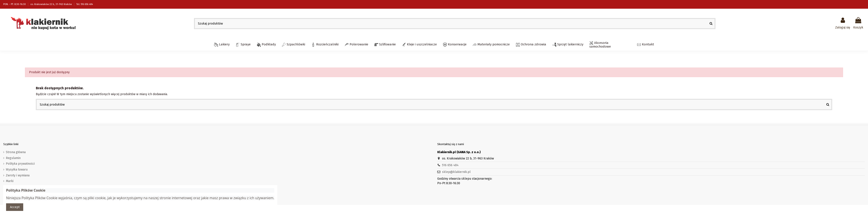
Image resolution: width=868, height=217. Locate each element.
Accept (15, 207)
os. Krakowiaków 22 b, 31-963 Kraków (51, 4)
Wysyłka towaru (17, 170)
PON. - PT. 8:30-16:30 (15, 4)
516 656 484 (450, 165)
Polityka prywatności (20, 164)
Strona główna (16, 152)
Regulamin (13, 158)
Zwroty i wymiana (18, 175)
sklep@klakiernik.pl (456, 172)
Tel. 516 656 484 (85, 4)
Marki (10, 181)
